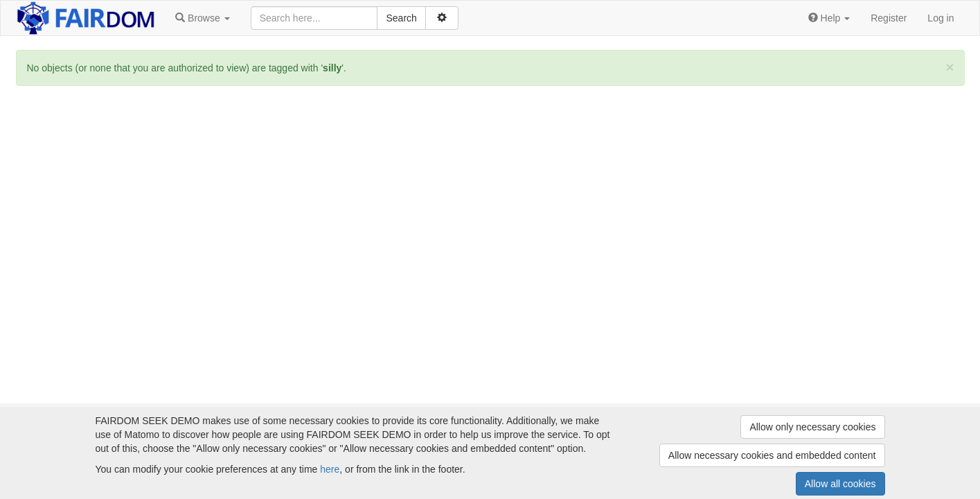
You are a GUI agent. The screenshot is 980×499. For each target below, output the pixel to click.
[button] (202, 18)
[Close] (950, 67)
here (330, 469)
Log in (941, 18)
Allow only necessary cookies (812, 427)
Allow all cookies (840, 484)
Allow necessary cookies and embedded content (772, 455)
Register (889, 18)
